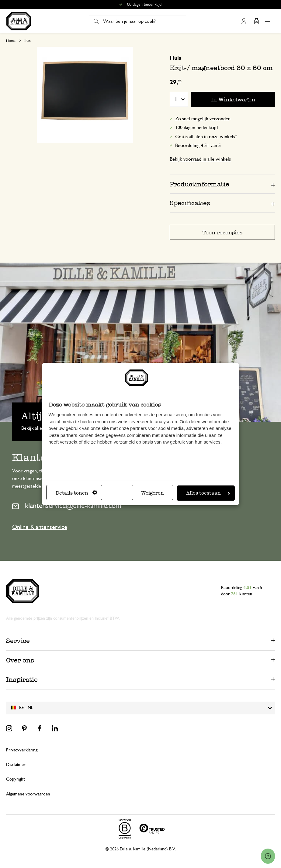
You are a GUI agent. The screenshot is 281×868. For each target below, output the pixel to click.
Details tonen (76, 493)
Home (11, 41)
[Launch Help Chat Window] (268, 856)
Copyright (16, 779)
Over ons (20, 660)
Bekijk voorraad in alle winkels (200, 159)
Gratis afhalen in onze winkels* (206, 137)
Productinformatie (199, 184)
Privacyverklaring (22, 750)
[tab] (222, 184)
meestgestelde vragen (34, 486)
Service (18, 641)
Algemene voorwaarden (28, 794)
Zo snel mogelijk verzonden (203, 119)
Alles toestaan (208, 493)
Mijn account (244, 21)
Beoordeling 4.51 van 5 (198, 145)
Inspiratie (22, 680)
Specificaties (190, 203)
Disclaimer (16, 765)
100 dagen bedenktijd (196, 128)
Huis (27, 41)
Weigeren (153, 493)
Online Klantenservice (40, 527)
